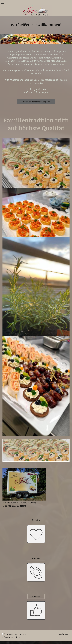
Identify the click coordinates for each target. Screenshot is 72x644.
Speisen (36, 596)
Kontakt (36, 558)
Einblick (36, 520)
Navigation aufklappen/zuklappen (36, 3)
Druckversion (10, 634)
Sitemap (23, 634)
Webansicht (65, 634)
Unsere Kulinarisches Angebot (36, 102)
